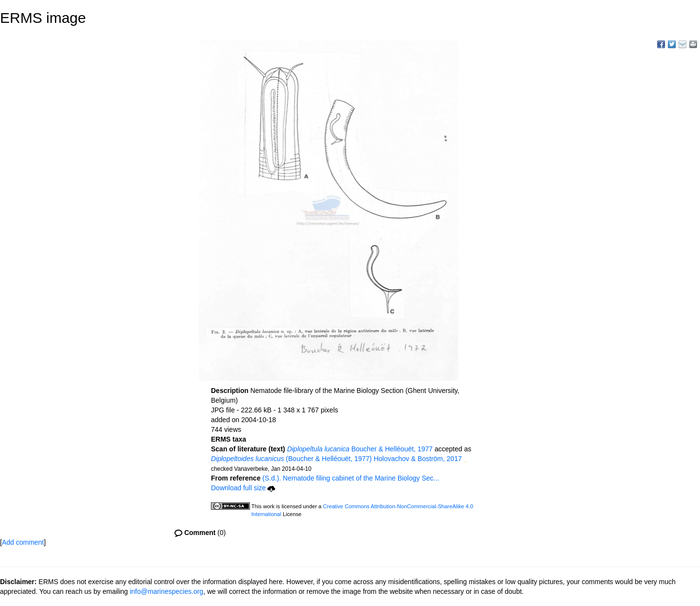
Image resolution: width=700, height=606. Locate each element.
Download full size (243, 488)
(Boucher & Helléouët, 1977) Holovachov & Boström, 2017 (336, 459)
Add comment (23, 542)
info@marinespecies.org (166, 591)
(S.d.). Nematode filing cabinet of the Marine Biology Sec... (351, 478)
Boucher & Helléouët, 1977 (360, 449)
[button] (465, 460)
